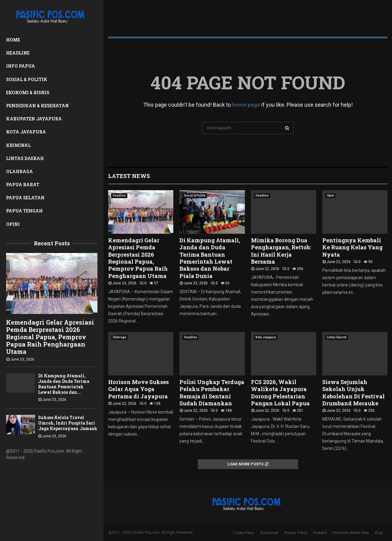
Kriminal (18, 145)
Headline (18, 53)
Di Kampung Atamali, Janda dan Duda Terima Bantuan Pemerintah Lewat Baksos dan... (64, 384)
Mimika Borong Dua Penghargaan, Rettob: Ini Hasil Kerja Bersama (281, 251)
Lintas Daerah (25, 158)
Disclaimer (269, 533)
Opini (13, 224)
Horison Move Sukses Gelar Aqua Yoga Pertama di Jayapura (138, 389)
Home (13, 40)
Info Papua (21, 66)
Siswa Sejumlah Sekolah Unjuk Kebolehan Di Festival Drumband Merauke (353, 393)
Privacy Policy (296, 533)
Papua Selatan (25, 198)
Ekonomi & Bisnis (28, 93)
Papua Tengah (24, 211)
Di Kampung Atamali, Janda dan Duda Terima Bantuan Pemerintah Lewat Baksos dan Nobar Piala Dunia (210, 258)
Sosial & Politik (27, 79)
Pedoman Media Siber (351, 533)
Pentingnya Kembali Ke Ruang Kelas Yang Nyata (352, 247)
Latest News (129, 176)
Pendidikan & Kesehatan (37, 106)
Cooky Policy (244, 533)
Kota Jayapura (26, 132)
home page (246, 105)
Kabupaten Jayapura (34, 119)
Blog (379, 533)
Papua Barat (23, 185)
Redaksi (320, 533)
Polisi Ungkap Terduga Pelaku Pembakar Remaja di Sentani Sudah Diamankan (212, 393)
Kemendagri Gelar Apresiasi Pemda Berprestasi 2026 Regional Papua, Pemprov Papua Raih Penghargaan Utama (50, 337)
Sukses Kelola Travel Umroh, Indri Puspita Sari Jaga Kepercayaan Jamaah (68, 423)
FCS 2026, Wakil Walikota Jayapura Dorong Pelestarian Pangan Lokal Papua (280, 393)
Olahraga (19, 171)
